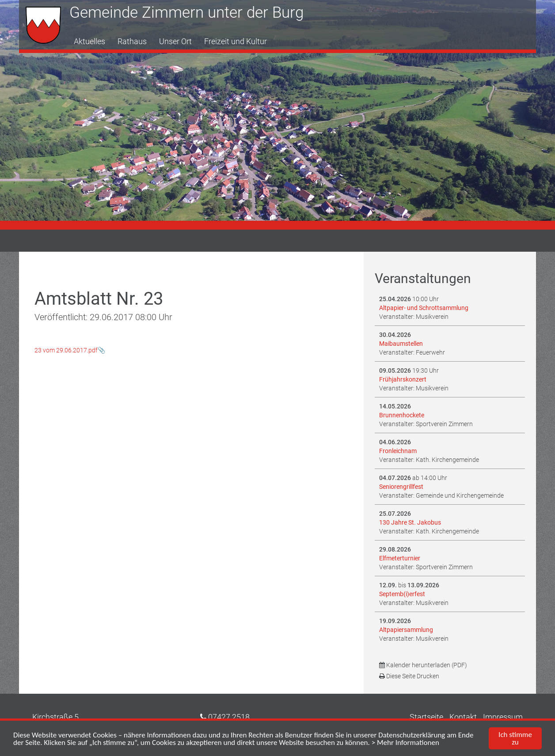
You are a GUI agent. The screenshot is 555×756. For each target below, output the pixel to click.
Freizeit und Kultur (236, 41)
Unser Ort (175, 41)
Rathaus (132, 41)
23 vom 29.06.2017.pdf (66, 350)
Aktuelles (89, 41)
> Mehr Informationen (405, 743)
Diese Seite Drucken (409, 676)
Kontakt (463, 717)
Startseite (426, 717)
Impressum (503, 717)
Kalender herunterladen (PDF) (423, 665)
